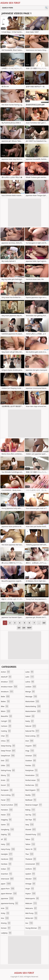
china (5, 741)
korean (6, 928)
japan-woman (9, 893)
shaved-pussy (33, 834)
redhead (31, 800)
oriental (31, 756)
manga (30, 692)
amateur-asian (9, 687)
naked (30, 716)
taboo (30, 839)
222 (44, 623)
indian (6, 869)
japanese (7, 898)
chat (5, 736)
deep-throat (8, 751)
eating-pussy (8, 770)
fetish (6, 815)
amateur (7, 682)
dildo (5, 765)
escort (5, 785)
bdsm (6, 711)
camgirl (6, 721)
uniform (31, 869)
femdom (7, 810)
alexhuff (6, 677)
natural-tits (32, 731)
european (7, 790)
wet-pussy (32, 913)
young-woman (33, 928)
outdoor (31, 760)
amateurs (7, 692)
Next (29, 628)
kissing (6, 923)
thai (30, 854)
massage (31, 696)
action (6, 672)
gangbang (8, 829)
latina (30, 682)
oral (30, 741)
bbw (5, 706)
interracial (7, 879)
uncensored (33, 864)
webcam (31, 903)
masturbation (33, 711)
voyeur (31, 893)
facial (6, 800)
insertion (7, 874)
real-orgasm (33, 790)
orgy (30, 751)
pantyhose (32, 770)
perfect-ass (32, 785)
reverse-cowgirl (34, 805)
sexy (30, 825)
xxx (29, 923)
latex (30, 672)
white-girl (31, 918)
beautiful (7, 716)
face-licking (8, 795)
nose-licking (33, 736)
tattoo (30, 844)
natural (31, 726)
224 (24, 628)
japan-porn (8, 889)
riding (30, 810)
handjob (7, 854)
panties (30, 765)
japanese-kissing (10, 903)
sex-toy (31, 815)
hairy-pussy (8, 849)
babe (5, 696)
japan (6, 884)
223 (19, 628)
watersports (32, 898)
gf (4, 839)
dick (5, 760)
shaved (31, 829)
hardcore (7, 859)
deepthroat (8, 756)
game (5, 825)
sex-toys (31, 820)
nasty (30, 721)
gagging (6, 820)
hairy (6, 844)
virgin (30, 889)
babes (5, 701)
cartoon (6, 726)
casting (6, 731)
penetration (32, 775)
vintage (30, 884)
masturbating (33, 706)
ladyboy (6, 933)
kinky (5, 913)
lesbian (31, 687)
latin (30, 677)
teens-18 (31, 849)
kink (5, 908)
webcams (31, 908)
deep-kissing (8, 746)
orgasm (31, 746)
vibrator (31, 879)
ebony (5, 775)
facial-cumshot (9, 805)
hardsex (6, 864)
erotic (5, 780)
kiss (5, 918)
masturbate (32, 701)
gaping (6, 834)
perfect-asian (33, 780)
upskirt (30, 874)
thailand (31, 859)
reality (30, 795)
